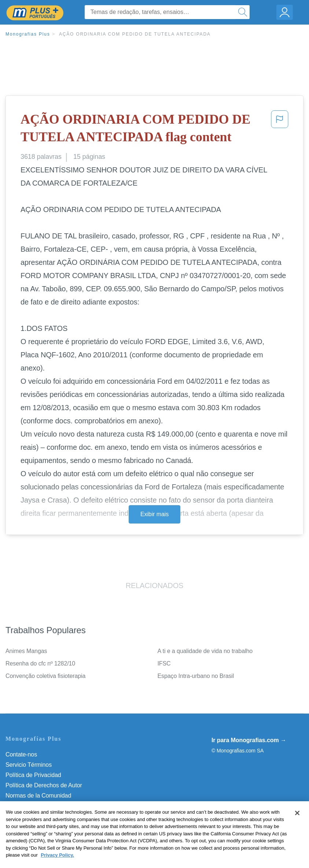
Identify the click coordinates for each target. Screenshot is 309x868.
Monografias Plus (28, 34)
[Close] (297, 828)
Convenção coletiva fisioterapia (45, 676)
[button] (280, 130)
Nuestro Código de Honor (38, 806)
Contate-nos (21, 754)
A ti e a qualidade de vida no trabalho (205, 651)
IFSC (164, 663)
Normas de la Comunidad (38, 796)
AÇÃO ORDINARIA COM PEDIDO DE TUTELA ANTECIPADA (135, 34)
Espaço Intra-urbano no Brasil (196, 676)
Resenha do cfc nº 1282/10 (40, 663)
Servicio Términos (29, 765)
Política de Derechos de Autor (44, 785)
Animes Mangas (26, 651)
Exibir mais (154, 514)
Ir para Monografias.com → (249, 740)
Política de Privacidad (33, 775)
